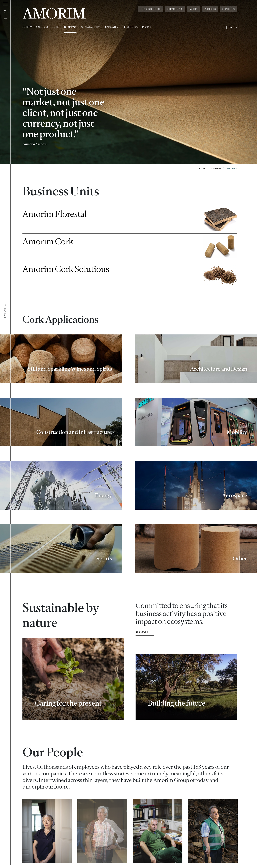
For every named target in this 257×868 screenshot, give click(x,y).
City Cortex (175, 9)
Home (201, 168)
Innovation (112, 27)
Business (70, 27)
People (147, 27)
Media (194, 9)
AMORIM (49, 12)
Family (233, 27)
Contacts (228, 9)
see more (142, 636)
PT (5, 20)
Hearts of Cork (151, 9)
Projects (210, 9)
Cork (56, 27)
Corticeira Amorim (35, 27)
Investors (131, 27)
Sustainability (91, 27)
